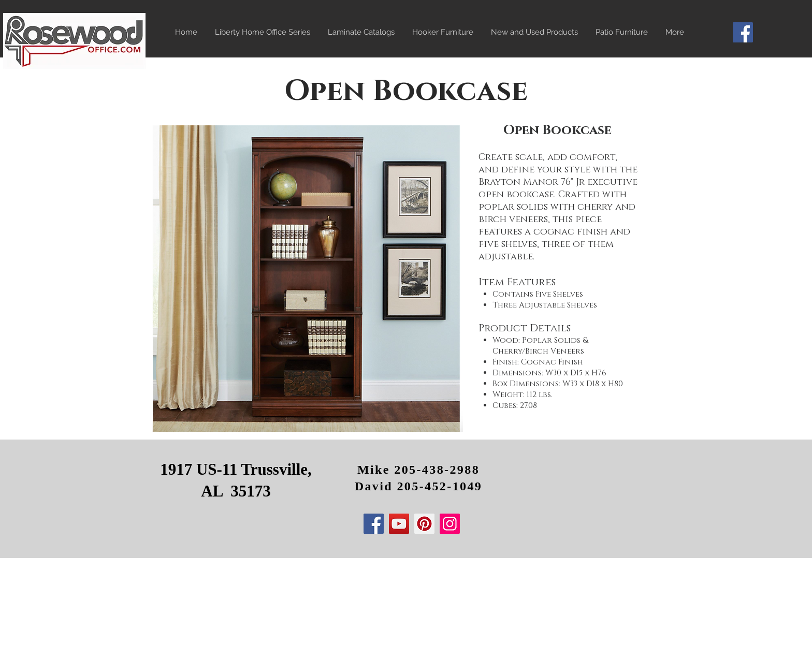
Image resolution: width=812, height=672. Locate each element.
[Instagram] (450, 524)
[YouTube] (399, 524)
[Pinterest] (424, 524)
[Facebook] (743, 32)
